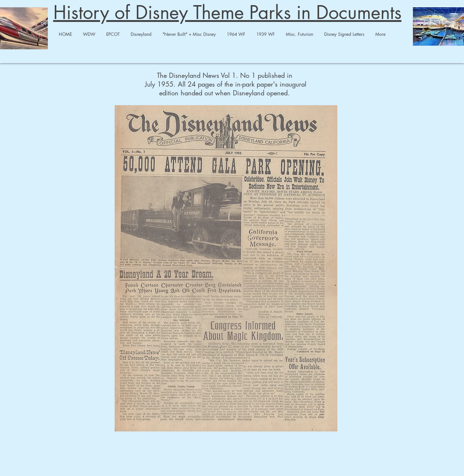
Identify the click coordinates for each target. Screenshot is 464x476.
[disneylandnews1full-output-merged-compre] (226, 269)
